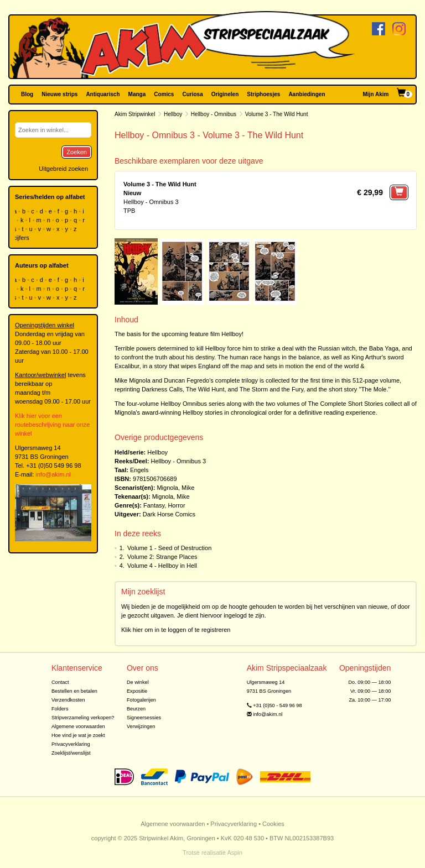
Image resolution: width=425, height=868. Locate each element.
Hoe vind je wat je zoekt (78, 735)
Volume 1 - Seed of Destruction (169, 548)
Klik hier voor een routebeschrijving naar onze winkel (52, 425)
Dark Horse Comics (169, 514)
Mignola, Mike (175, 488)
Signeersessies (144, 718)
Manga (137, 94)
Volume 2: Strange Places (162, 557)
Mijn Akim (376, 94)
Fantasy (154, 505)
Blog (27, 94)
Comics (164, 94)
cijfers (22, 238)
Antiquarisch (103, 94)
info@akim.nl (53, 474)
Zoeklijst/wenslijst (71, 753)
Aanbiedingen (307, 94)
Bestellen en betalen (74, 691)
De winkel (138, 682)
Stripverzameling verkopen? (83, 718)
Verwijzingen (141, 726)
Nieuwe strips (59, 94)
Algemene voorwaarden (78, 726)
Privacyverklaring (71, 744)
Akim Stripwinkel (135, 114)
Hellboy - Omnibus (214, 114)
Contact (60, 682)
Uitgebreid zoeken (63, 169)
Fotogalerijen (141, 700)
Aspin (235, 853)
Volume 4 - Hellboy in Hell (162, 566)
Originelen (225, 94)
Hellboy (173, 114)
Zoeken (77, 152)
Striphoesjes (263, 94)
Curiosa (192, 94)
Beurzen (136, 709)
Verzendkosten (68, 700)
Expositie (137, 691)
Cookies (273, 824)
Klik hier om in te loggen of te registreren (176, 630)
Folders (60, 709)
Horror (176, 505)
